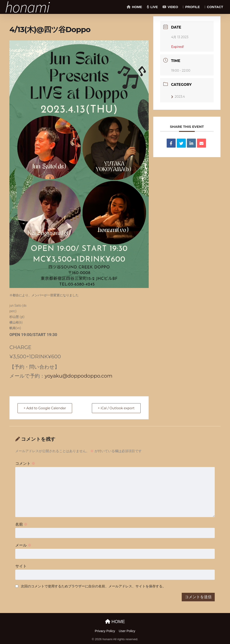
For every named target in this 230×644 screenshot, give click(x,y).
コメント (25, 464)
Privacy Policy (105, 631)
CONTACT (214, 7)
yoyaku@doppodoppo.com (79, 376)
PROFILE (191, 7)
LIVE (152, 7)
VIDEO (170, 7)
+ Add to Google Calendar (46, 408)
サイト (21, 566)
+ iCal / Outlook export (115, 408)
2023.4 (178, 97)
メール (23, 545)
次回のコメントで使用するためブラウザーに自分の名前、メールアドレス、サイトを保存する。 (93, 586)
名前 (22, 524)
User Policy (127, 631)
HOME (134, 7)
